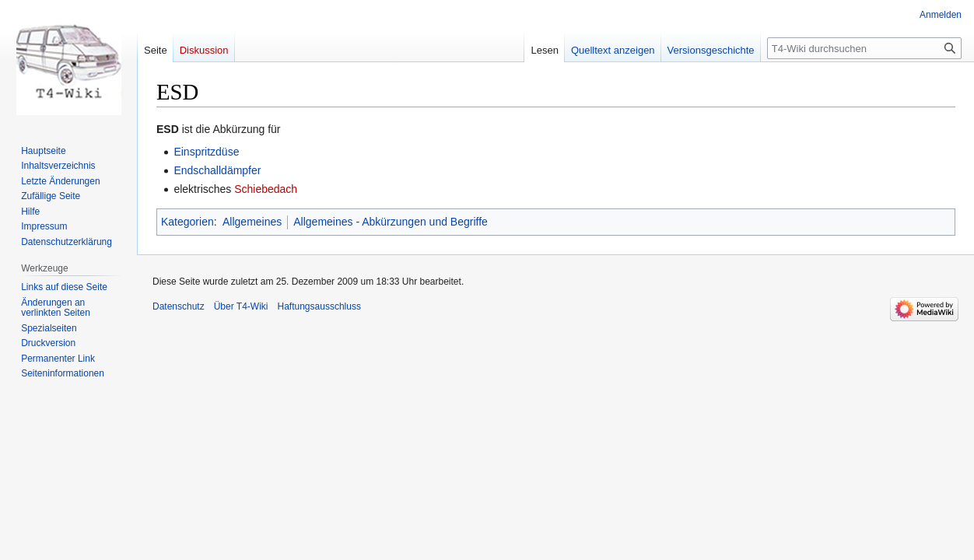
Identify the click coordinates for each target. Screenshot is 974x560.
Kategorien (187, 222)
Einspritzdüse (206, 152)
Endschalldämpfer (217, 170)
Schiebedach (266, 189)
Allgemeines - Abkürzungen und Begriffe (391, 222)
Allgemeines (252, 222)
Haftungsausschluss (319, 306)
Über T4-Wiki (241, 306)
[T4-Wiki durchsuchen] (864, 48)
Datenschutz (179, 306)
